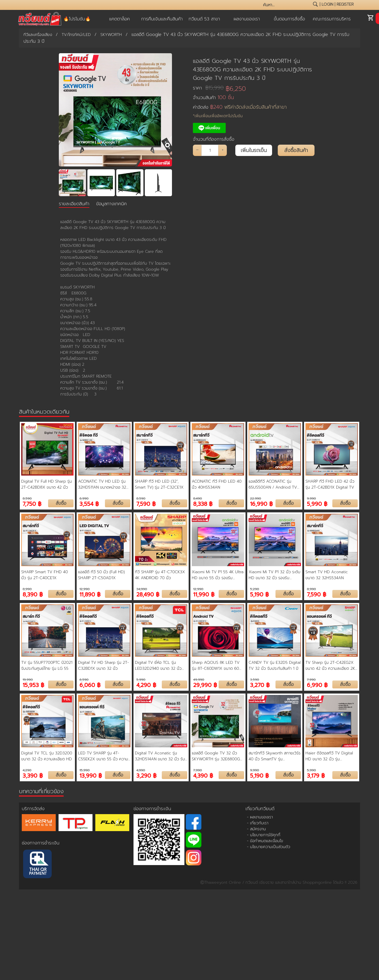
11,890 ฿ (90, 594)
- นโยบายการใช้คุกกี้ (264, 835)
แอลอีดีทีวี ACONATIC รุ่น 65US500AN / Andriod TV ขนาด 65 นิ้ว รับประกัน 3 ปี (273, 484)
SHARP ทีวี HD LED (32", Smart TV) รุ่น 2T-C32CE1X (159, 484)
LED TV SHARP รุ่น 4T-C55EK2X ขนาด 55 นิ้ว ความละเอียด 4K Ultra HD (103, 756)
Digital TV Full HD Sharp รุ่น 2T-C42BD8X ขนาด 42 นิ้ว (47, 484)
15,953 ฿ (33, 685)
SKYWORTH (111, 35)
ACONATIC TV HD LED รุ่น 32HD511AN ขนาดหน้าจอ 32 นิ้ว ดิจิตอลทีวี (102, 484)
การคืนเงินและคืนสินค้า (162, 19)
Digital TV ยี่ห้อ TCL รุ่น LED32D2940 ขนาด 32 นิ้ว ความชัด (158, 666)
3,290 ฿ (146, 775)
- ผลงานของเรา (260, 817)
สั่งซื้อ (61, 503)
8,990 (27, 589)
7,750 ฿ (32, 503)
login (327, 4)
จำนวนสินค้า (213, 98)
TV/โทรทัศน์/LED (76, 35)
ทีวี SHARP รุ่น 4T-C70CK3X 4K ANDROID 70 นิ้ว (160, 575)
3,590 (255, 680)
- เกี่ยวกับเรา (258, 823)
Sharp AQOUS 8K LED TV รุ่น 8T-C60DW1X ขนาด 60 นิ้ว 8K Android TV (216, 666)
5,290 (255, 589)
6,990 (84, 498)
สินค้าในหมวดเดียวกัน (44, 412)
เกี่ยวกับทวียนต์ (260, 809)
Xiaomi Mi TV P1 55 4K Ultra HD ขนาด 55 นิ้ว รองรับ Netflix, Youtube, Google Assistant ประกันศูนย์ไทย (218, 575)
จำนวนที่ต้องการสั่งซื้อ (214, 139)
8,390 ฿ (33, 594)
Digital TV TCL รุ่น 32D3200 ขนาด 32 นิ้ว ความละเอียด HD (47, 756)
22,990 (256, 498)
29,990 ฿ (205, 685)
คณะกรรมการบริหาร (332, 19)
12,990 (85, 589)
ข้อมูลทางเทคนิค (111, 204)
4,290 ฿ (146, 685)
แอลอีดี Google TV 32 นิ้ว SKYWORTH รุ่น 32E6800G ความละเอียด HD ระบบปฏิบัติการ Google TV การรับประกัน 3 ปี (217, 756)
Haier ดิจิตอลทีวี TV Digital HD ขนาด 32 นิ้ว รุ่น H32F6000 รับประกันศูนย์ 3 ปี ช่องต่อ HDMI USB (331, 756)
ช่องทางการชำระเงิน (41, 843)
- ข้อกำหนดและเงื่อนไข (265, 841)
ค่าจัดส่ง (240, 107)
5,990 (141, 680)
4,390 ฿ (203, 775)
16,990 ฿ (261, 503)
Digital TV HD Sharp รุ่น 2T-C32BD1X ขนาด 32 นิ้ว (104, 666)
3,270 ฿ (260, 685)
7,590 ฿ (146, 503)
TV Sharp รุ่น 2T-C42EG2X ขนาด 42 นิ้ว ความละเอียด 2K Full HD (330, 666)
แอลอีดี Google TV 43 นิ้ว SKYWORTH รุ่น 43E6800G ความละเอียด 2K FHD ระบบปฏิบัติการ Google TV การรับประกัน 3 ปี (252, 69)
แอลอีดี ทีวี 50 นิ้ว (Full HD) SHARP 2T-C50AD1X (101, 575)
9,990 (311, 498)
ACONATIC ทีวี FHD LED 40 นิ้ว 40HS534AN (217, 484)
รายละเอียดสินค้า (74, 204)
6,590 (84, 680)
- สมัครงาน (256, 829)
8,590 (27, 498)
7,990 (311, 680)
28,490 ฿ (148, 594)
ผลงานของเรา (247, 19)
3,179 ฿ (316, 775)
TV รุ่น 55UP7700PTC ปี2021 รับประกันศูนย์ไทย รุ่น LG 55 (47, 666)
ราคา (208, 88)
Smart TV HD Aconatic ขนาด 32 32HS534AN (327, 575)
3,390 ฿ (33, 775)
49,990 (199, 680)
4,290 (27, 770)
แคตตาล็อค (119, 19)
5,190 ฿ (259, 594)
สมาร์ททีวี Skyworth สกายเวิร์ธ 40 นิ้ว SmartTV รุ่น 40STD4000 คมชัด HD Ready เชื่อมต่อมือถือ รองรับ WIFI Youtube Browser (275, 756)
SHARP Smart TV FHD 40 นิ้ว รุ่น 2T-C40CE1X (45, 575)
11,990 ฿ (204, 594)
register (345, 4)
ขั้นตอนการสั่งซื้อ (289, 19)
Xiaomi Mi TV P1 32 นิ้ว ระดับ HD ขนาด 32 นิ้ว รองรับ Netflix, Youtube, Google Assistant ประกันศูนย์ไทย (274, 575)
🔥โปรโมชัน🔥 (77, 19)
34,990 (142, 589)
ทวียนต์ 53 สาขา (204, 19)
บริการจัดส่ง (33, 809)
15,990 (85, 770)
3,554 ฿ (89, 503)
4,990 (141, 770)
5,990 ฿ (317, 503)
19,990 (28, 680)
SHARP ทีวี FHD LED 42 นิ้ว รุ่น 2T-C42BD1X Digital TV (330, 484)
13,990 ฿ (91, 775)
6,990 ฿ (317, 685)
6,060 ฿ (90, 685)
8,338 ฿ (203, 503)
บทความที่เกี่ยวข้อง (41, 791)
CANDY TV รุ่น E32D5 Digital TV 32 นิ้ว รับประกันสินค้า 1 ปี (275, 666)
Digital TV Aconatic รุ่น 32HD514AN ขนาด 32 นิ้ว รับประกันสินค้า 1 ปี (160, 756)
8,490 (198, 498)
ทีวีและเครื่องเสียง (38, 35)
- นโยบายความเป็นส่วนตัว (269, 847)
